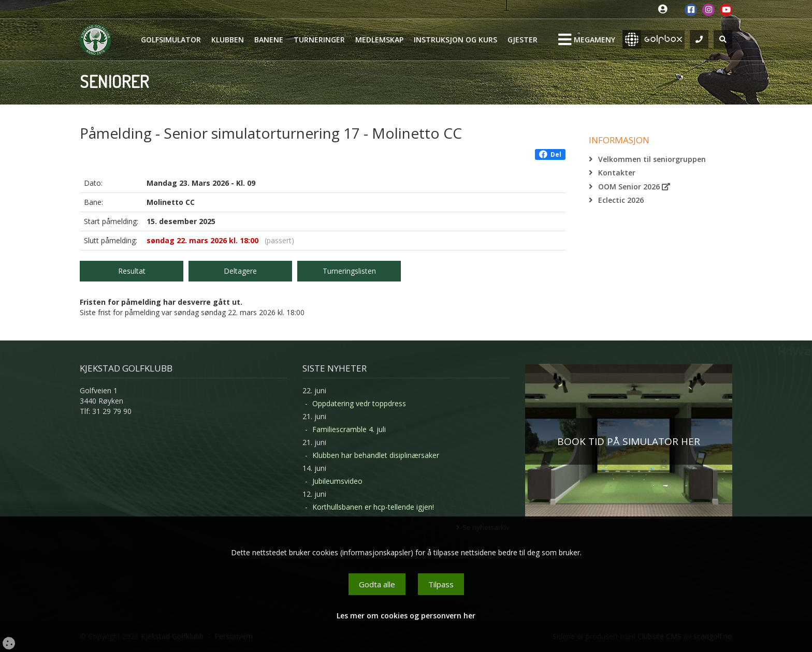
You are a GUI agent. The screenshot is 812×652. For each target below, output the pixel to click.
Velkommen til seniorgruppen (652, 159)
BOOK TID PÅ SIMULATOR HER (629, 441)
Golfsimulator (171, 40)
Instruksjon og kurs (455, 40)
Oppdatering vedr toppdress (359, 403)
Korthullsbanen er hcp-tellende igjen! (373, 507)
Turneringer (319, 40)
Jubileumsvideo (337, 481)
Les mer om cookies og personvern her (406, 616)
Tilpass (441, 584)
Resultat (132, 271)
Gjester (523, 40)
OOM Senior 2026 (634, 187)
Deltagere (240, 271)
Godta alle (377, 584)
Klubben (228, 40)
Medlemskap (379, 40)
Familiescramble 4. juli (349, 429)
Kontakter (617, 173)
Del (550, 154)
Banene (269, 40)
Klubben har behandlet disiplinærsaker (376, 455)
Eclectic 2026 (621, 200)
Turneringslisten (349, 271)
